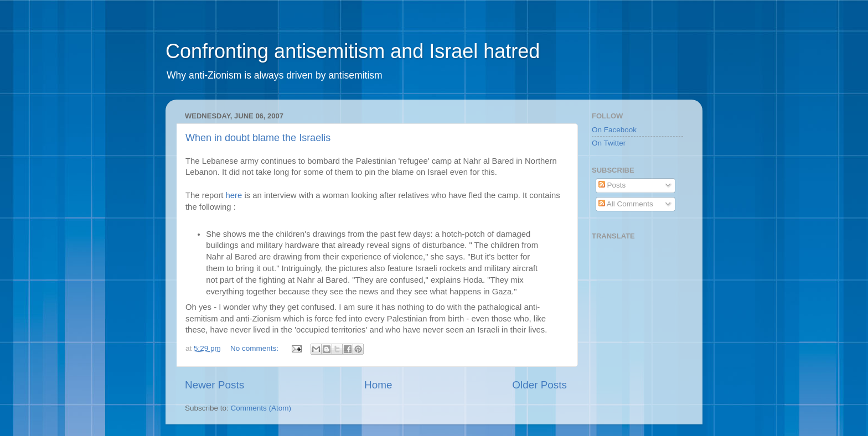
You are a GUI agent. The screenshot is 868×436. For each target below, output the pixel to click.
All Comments (626, 204)
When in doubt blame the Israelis (258, 138)
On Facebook (614, 130)
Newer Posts (215, 385)
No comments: (255, 348)
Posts (612, 185)
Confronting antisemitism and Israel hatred (353, 51)
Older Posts (539, 385)
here (235, 195)
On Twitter (609, 143)
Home (378, 385)
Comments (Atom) (261, 408)
